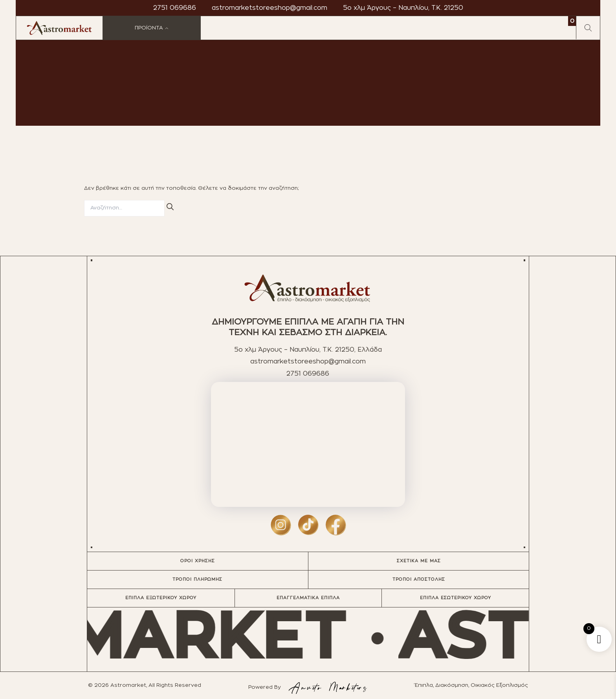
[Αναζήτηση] (170, 207)
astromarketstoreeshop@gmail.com (269, 8)
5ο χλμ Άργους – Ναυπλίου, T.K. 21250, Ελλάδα (308, 350)
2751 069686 (175, 8)
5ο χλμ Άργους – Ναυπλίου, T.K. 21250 (403, 8)
